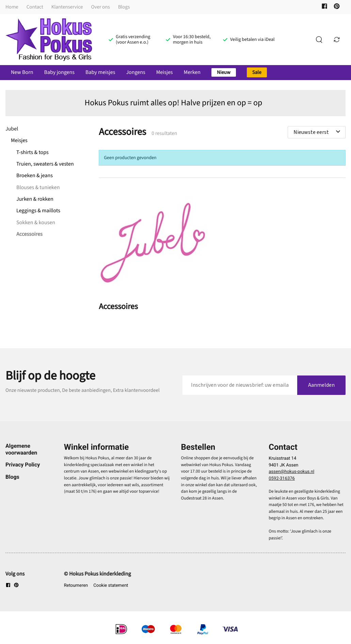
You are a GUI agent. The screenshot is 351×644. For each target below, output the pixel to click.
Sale (257, 72)
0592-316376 (282, 479)
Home (12, 7)
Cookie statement (111, 586)
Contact (35, 7)
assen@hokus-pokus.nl (291, 472)
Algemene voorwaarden (21, 449)
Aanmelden (321, 385)
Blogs (124, 7)
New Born (22, 73)
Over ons (101, 7)
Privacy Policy (23, 465)
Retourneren (76, 586)
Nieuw (224, 72)
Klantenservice (67, 7)
